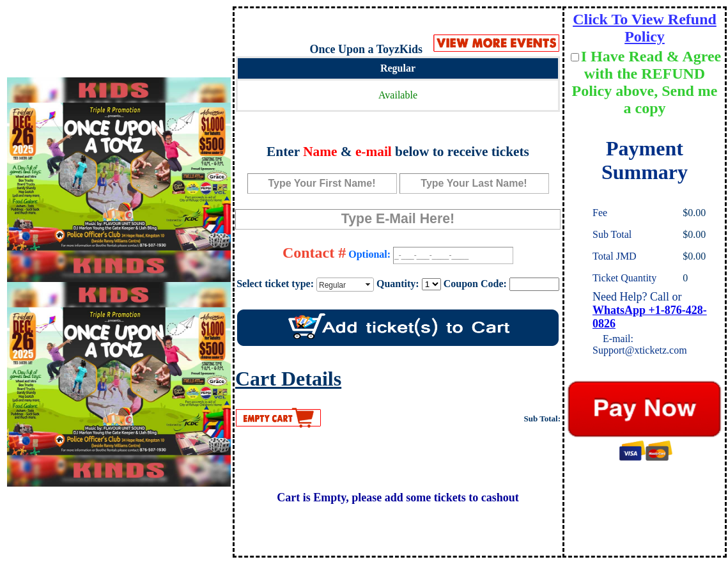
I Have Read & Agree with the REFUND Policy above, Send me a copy (647, 82)
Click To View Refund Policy (645, 28)
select (369, 285)
